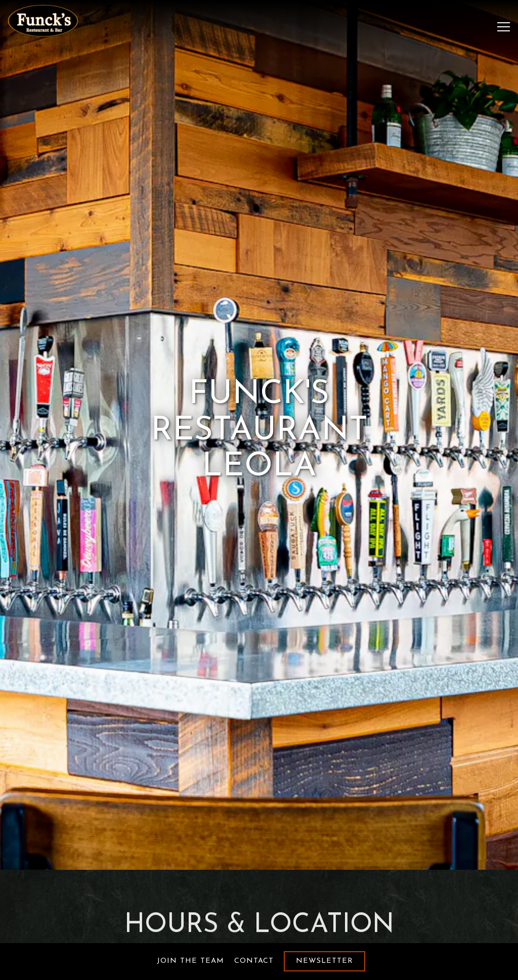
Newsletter (325, 961)
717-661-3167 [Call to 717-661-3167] (259, 903)
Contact (254, 961)
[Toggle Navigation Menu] (504, 27)
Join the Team (190, 961)
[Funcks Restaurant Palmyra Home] (43, 20)
